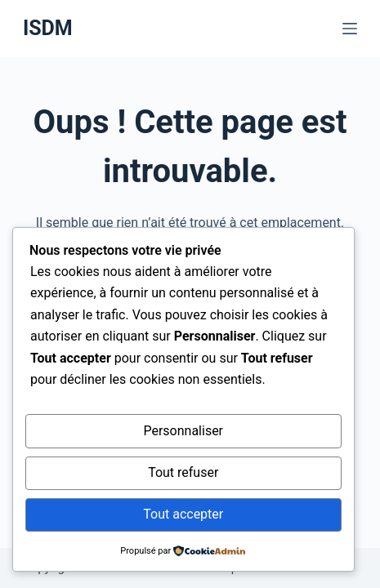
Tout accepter (183, 514)
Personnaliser (183, 431)
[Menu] (350, 29)
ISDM (48, 28)
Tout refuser (183, 472)
